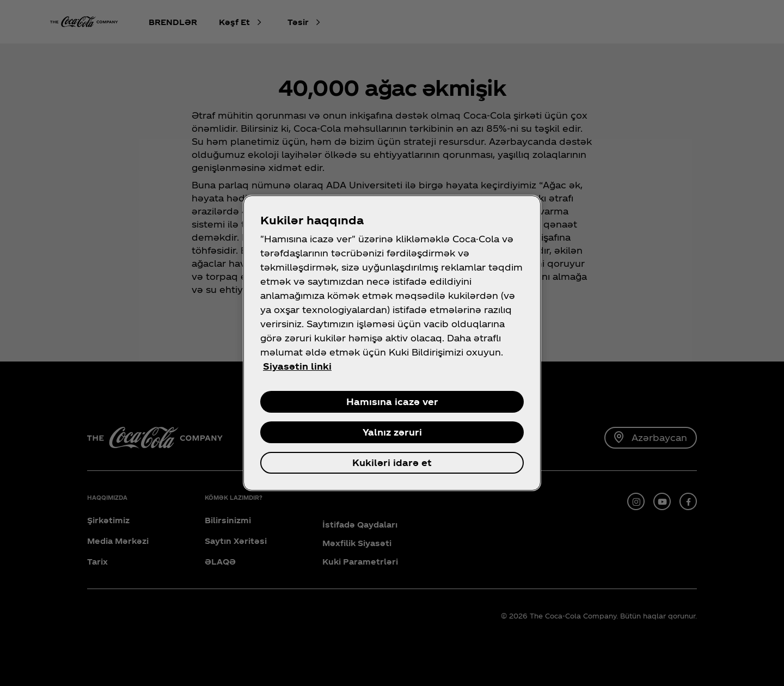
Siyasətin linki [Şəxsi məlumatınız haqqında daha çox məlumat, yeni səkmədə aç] (297, 366)
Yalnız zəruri (392, 432)
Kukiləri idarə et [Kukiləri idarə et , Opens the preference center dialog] (392, 463)
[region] (392, 343)
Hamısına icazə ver (392, 402)
